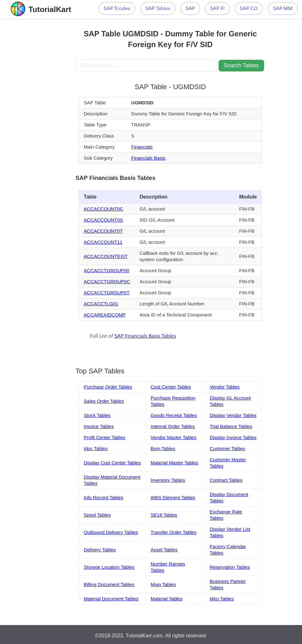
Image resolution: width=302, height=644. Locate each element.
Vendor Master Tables (174, 437)
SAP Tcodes (117, 9)
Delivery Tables (100, 550)
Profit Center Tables (104, 437)
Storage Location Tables (109, 567)
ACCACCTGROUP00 (106, 270)
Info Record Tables (103, 497)
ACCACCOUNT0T (103, 231)
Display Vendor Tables (233, 415)
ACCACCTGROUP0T (107, 293)
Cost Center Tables (171, 387)
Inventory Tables (168, 480)
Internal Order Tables (173, 426)
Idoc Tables (96, 448)
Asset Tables (164, 550)
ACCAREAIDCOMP (105, 315)
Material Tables (167, 599)
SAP (190, 9)
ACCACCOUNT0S (103, 220)
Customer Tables (227, 448)
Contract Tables (226, 480)
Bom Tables (163, 448)
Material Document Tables (111, 599)
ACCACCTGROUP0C (107, 282)
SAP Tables (158, 9)
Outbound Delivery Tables (111, 532)
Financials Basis (148, 158)
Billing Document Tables (109, 584)
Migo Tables (163, 584)
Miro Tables (222, 599)
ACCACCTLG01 (101, 304)
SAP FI (217, 9)
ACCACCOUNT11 (103, 242)
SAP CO (249, 9)
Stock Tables (97, 415)
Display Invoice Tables (233, 437)
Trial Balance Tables (231, 426)
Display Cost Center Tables (112, 463)
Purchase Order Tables (108, 387)
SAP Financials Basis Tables (145, 336)
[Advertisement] (38, 114)
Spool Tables (97, 515)
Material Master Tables (175, 463)
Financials (142, 147)
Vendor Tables (225, 387)
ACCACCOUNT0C (103, 209)
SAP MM (283, 9)
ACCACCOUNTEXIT (106, 256)
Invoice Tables (99, 426)
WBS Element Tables (173, 497)
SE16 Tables (164, 515)
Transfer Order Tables (174, 532)
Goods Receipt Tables (174, 415)
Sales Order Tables (104, 401)
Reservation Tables (230, 567)
